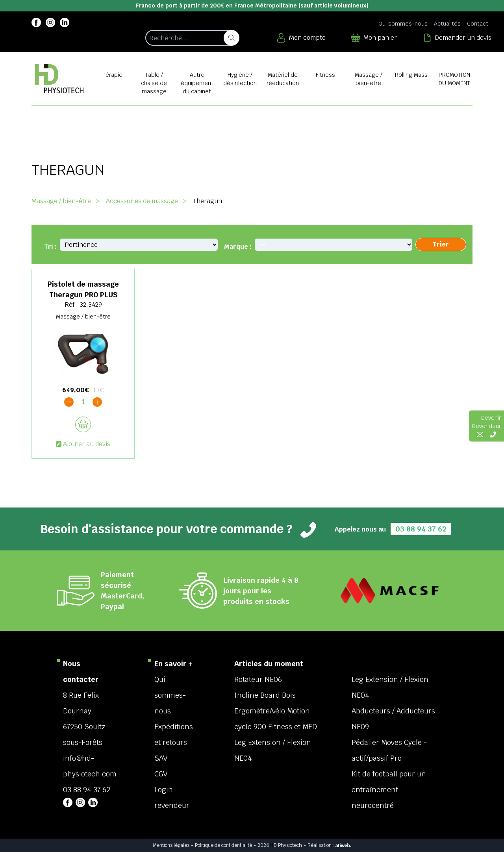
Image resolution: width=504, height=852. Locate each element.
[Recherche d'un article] (192, 38)
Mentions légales (171, 845)
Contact (478, 24)
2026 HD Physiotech (280, 845)
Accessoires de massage (142, 201)
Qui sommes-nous (403, 24)
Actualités (447, 24)
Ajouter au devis (83, 444)
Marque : (238, 247)
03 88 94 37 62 (421, 529)
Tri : (50, 247)
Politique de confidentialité (223, 845)
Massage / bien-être (61, 201)
